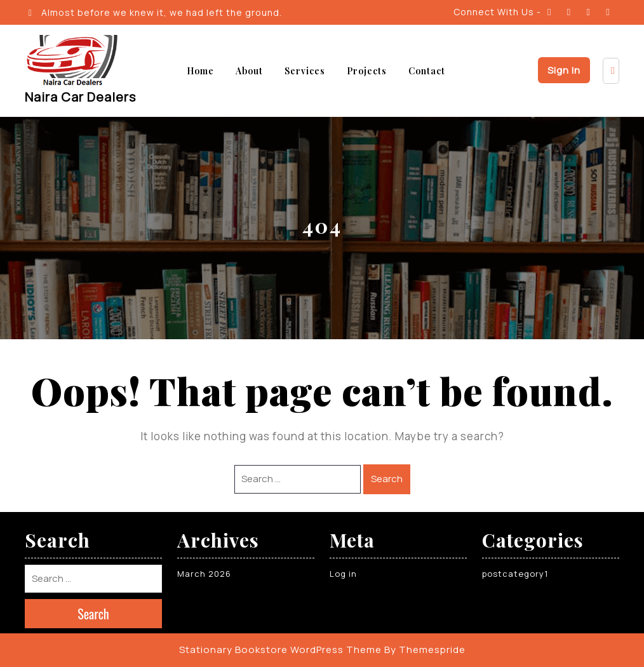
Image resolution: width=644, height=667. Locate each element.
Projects (367, 71)
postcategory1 (515, 574)
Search (387, 479)
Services (305, 71)
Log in (343, 574)
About (249, 71)
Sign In (564, 70)
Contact (427, 71)
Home (200, 71)
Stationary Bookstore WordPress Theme (280, 650)
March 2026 (204, 574)
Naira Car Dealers (80, 97)
